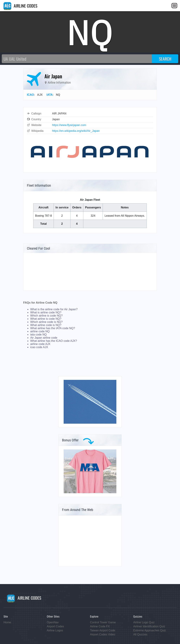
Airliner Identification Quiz (149, 626)
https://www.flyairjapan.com (69, 125)
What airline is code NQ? (46, 319)
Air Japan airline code (44, 338)
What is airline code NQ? (46, 312)
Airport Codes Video (103, 634)
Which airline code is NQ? (46, 322)
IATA (49, 95)
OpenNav (53, 622)
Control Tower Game (103, 622)
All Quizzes (140, 634)
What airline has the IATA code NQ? (53, 328)
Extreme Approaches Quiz (150, 630)
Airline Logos (55, 630)
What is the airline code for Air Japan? (54, 309)
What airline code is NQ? (46, 325)
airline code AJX (40, 344)
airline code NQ (40, 331)
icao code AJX (39, 347)
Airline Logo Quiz (144, 622)
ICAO (30, 95)
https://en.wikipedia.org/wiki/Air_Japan (76, 131)
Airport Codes (55, 626)
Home (7, 622)
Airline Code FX (100, 626)
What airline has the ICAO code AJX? (54, 341)
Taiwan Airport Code (103, 630)
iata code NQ (38, 335)
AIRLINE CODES (20, 6)
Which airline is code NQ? (46, 316)
